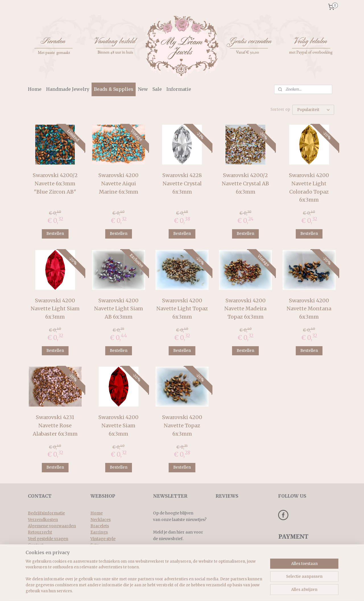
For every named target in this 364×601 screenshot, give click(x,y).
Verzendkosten (43, 520)
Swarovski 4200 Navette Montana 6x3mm (309, 309)
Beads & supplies (107, 558)
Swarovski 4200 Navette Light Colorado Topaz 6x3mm (309, 187)
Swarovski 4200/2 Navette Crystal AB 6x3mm (245, 183)
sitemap (146, 590)
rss (158, 590)
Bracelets (100, 526)
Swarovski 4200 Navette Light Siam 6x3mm (55, 309)
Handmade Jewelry (68, 89)
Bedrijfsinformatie (46, 513)
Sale (157, 89)
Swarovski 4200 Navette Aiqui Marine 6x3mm (118, 183)
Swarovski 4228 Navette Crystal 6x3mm (182, 183)
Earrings (99, 532)
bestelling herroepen (180, 590)
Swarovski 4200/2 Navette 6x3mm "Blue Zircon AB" (55, 183)
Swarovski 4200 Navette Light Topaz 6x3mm (182, 309)
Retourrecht (40, 532)
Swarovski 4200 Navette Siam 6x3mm (118, 425)
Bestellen (55, 234)
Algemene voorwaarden (52, 526)
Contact (36, 545)
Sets (95, 545)
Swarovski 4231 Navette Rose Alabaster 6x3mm (55, 425)
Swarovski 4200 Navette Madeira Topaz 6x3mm (245, 309)
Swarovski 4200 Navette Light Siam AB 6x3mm (119, 309)
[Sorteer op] (313, 110)
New (143, 89)
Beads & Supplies (114, 89)
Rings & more (104, 551)
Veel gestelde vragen (48, 539)
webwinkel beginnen (217, 590)
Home (35, 89)
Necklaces (101, 520)
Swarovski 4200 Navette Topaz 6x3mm (182, 425)
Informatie (179, 89)
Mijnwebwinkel (267, 590)
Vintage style (103, 539)
